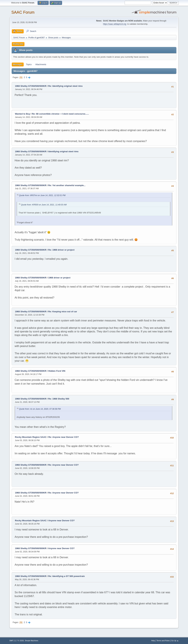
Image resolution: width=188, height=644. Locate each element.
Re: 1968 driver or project (61, 250)
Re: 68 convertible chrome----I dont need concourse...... (60, 114)
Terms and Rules (163, 641)
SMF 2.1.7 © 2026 (17, 641)
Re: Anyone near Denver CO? (64, 437)
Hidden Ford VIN (57, 371)
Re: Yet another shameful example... (67, 185)
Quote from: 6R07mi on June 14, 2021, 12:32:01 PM (42, 195)
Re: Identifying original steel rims (65, 86)
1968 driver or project (59, 278)
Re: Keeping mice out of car (63, 312)
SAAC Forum (23, 12)
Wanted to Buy (23, 114)
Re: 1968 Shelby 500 (59, 399)
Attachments (41, 64)
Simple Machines (32, 641)
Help (153, 641)
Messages (18, 64)
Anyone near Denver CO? (61, 521)
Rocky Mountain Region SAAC (31, 437)
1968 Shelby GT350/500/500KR (31, 86)
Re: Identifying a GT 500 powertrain (66, 576)
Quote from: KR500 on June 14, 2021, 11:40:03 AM (44, 205)
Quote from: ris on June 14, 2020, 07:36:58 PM (40, 409)
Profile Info (18, 44)
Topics (29, 64)
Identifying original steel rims (63, 151)
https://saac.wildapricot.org (115, 24)
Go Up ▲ (175, 641)
